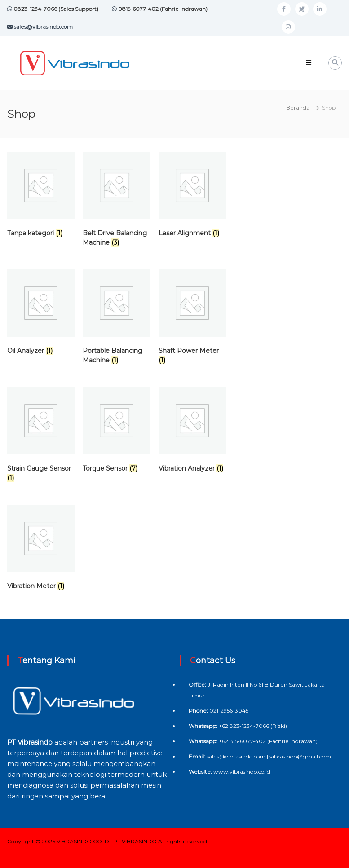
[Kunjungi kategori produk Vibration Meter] (41, 549)
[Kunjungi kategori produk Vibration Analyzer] (192, 432)
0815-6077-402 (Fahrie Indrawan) (162, 9)
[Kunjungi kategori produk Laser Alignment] (192, 196)
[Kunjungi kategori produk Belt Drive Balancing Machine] (116, 201)
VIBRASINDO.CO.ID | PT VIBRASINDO (107, 841)
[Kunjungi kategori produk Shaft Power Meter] (192, 319)
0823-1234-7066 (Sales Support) (55, 9)
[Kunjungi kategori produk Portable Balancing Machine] (116, 319)
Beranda (298, 108)
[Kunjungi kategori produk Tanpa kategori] (41, 196)
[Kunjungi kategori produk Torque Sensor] (116, 432)
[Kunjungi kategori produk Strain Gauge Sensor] (41, 436)
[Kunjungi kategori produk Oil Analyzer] (41, 314)
